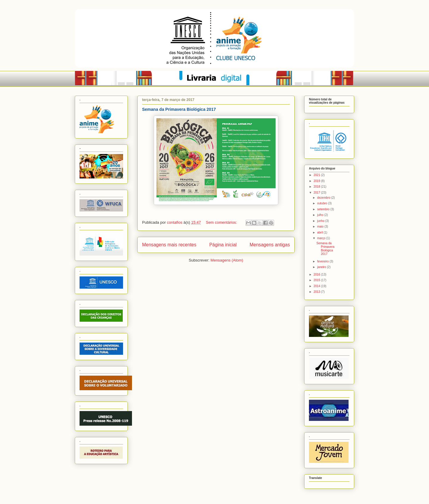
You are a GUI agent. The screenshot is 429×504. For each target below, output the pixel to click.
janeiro (322, 267)
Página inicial (223, 245)
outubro (322, 203)
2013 (317, 292)
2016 (317, 274)
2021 (317, 175)
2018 (317, 187)
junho (321, 221)
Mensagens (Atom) (227, 260)
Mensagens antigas (270, 245)
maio (321, 227)
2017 (317, 193)
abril (320, 232)
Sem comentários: (222, 222)
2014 (317, 286)
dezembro (324, 198)
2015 (317, 280)
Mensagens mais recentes (169, 245)
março (322, 238)
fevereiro (323, 261)
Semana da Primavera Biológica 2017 (179, 109)
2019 (317, 181)
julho (321, 215)
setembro (324, 209)
